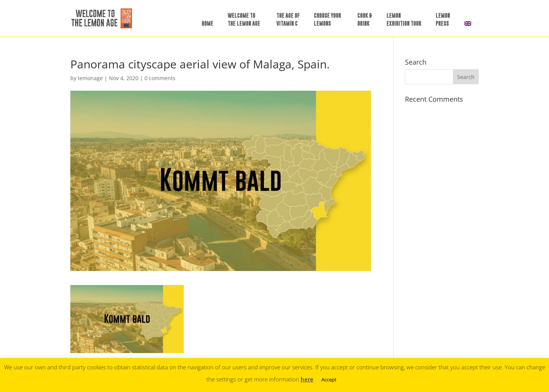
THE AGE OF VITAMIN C (288, 19)
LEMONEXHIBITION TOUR (404, 19)
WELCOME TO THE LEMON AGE (244, 19)
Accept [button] (329, 380)
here (307, 379)
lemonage (90, 78)
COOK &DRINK (365, 19)
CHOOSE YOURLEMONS (327, 19)
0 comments (160, 78)
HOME (207, 23)
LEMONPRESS (443, 19)
